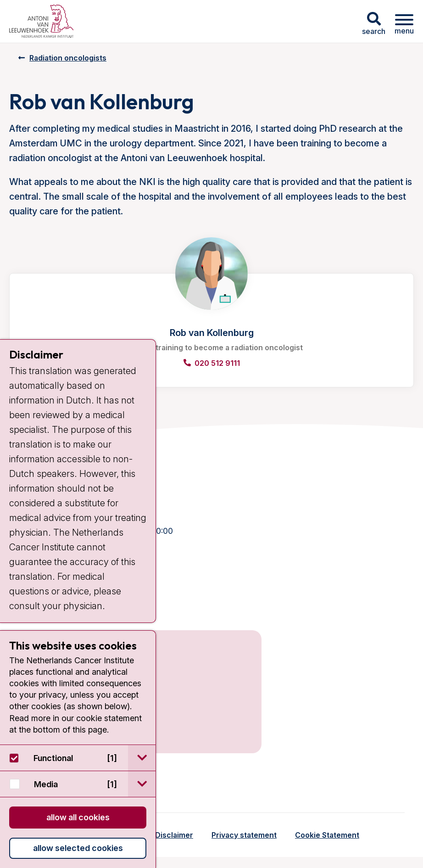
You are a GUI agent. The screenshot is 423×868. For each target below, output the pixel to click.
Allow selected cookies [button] (78, 848)
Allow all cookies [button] (78, 817)
